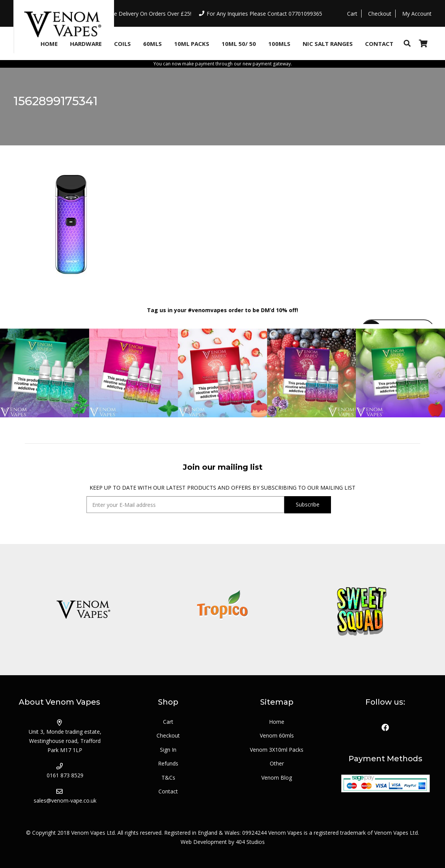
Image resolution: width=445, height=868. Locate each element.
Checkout (168, 735)
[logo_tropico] (222, 610)
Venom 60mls (277, 735)
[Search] (407, 43)
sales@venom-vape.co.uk (65, 800)
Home (277, 722)
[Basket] (423, 43)
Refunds (168, 763)
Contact (168, 791)
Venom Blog (277, 778)
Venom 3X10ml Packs (277, 750)
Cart (168, 722)
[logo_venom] (83, 610)
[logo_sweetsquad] (362, 610)
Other (277, 763)
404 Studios (250, 842)
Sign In (168, 750)
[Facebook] (385, 728)
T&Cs (168, 778)
